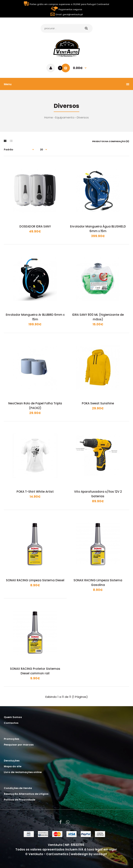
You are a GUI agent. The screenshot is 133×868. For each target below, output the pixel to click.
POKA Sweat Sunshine (98, 403)
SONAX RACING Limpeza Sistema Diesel (35, 580)
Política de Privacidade (20, 800)
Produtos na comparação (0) (111, 141)
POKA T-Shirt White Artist (35, 492)
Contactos (11, 723)
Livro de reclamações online (23, 772)
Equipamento (65, 117)
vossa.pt (100, 854)
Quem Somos (13, 717)
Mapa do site (13, 766)
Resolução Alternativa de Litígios (26, 794)
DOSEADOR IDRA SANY (35, 226)
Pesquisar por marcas (19, 745)
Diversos (83, 117)
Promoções (11, 739)
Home (49, 117)
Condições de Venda (18, 788)
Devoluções (12, 761)
